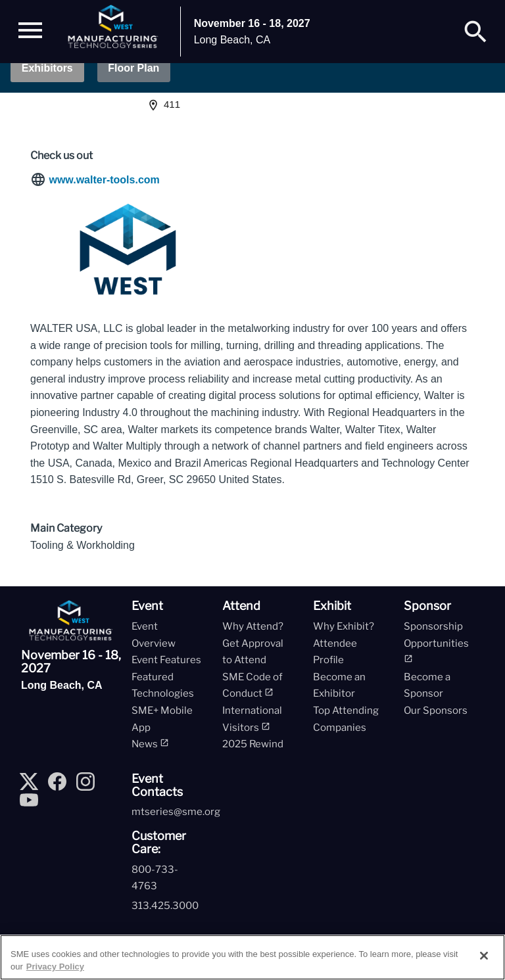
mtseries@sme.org (176, 812)
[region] (252, 957)
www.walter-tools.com (104, 180)
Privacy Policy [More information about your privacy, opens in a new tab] (55, 967)
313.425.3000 (165, 906)
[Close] (484, 956)
